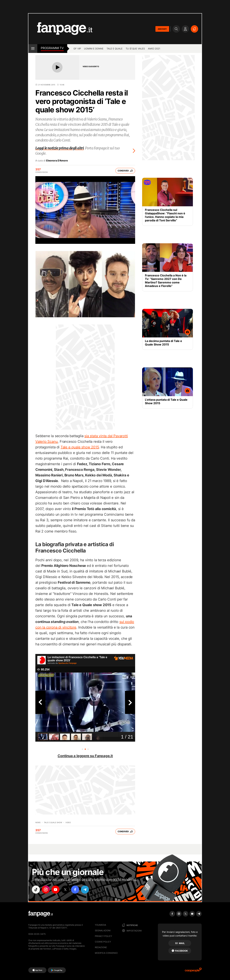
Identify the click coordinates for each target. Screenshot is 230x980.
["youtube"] (55, 890)
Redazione (101, 947)
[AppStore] (37, 970)
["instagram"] (46, 890)
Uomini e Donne (94, 49)
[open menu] (33, 49)
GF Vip (77, 49)
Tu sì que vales (135, 49)
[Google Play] (57, 970)
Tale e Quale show (53, 822)
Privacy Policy (103, 936)
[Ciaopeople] (193, 971)
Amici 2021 (154, 49)
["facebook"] (75, 890)
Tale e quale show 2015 (80, 447)
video (68, 822)
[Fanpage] (41, 914)
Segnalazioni (103, 930)
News (38, 822)
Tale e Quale (115, 49)
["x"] (65, 890)
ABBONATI (162, 29)
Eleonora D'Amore (57, 161)
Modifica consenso (106, 953)
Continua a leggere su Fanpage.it (85, 756)
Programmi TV (52, 48)
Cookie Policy (103, 942)
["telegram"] (85, 890)
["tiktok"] (36, 890)
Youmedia (100, 925)
